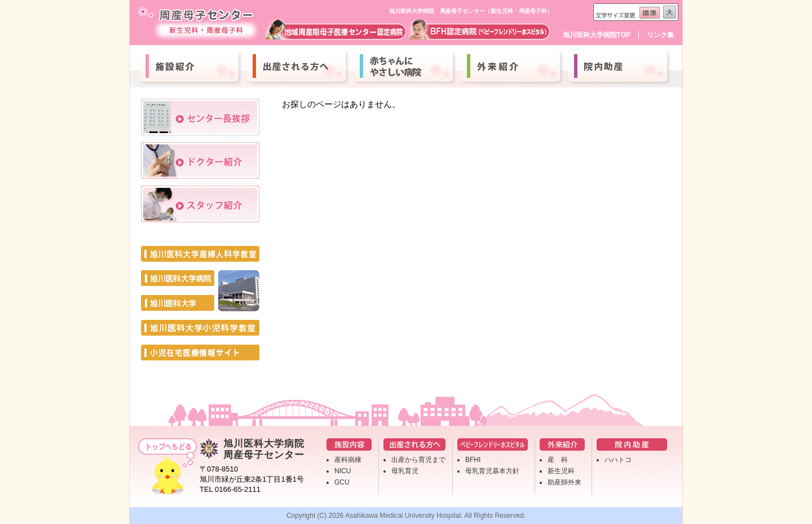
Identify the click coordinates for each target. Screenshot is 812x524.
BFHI (473, 460)
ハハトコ (618, 460)
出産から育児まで (418, 460)
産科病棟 (348, 460)
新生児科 (561, 471)
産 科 (558, 460)
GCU (342, 482)
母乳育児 (405, 471)
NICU (343, 471)
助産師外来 (564, 482)
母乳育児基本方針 (492, 471)
